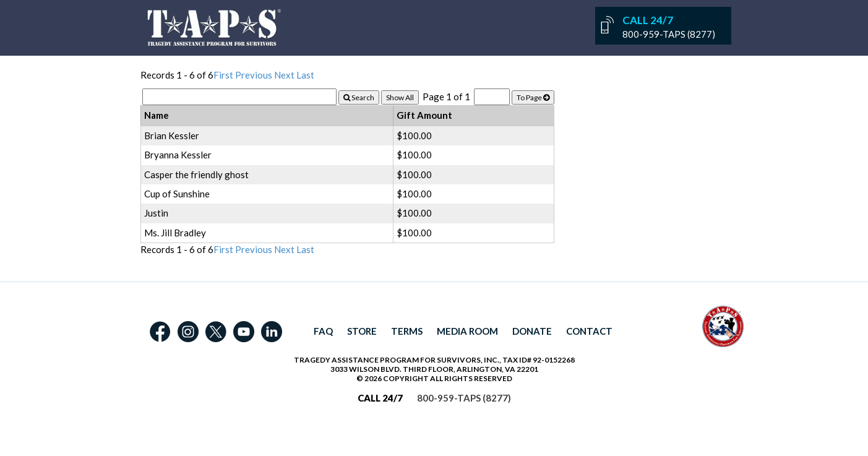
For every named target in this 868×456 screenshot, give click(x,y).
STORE (362, 331)
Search (359, 97)
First (223, 75)
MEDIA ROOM (467, 331)
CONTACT (589, 331)
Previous (254, 75)
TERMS (407, 331)
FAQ (323, 331)
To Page (533, 97)
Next (284, 75)
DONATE (532, 331)
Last (305, 75)
